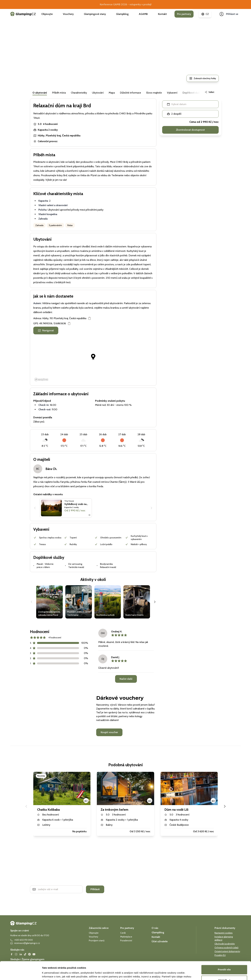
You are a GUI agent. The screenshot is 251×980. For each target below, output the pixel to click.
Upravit (224, 964)
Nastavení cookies (224, 933)
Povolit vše (224, 954)
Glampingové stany (95, 14)
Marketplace (126, 937)
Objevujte (47, 14)
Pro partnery (184, 14)
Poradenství (126, 941)
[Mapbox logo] (41, 380)
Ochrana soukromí (42, 898)
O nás (155, 928)
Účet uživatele (160, 941)
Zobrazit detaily (51, 974)
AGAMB (143, 14)
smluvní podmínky (60, 898)
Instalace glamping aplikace (224, 938)
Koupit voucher (109, 732)
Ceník (123, 933)
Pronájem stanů (97, 941)
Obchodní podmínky (225, 944)
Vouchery (68, 14)
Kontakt (162, 14)
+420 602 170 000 (22, 940)
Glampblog (122, 14)
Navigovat (46, 331)
